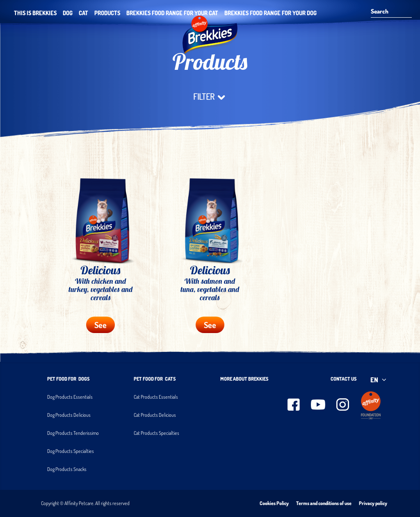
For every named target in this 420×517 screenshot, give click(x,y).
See (100, 325)
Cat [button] (83, 13)
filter (210, 97)
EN (379, 380)
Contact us (344, 379)
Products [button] (107, 13)
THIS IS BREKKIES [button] (35, 13)
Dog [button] (68, 13)
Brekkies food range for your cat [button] (172, 13)
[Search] (388, 12)
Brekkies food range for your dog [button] (270, 13)
